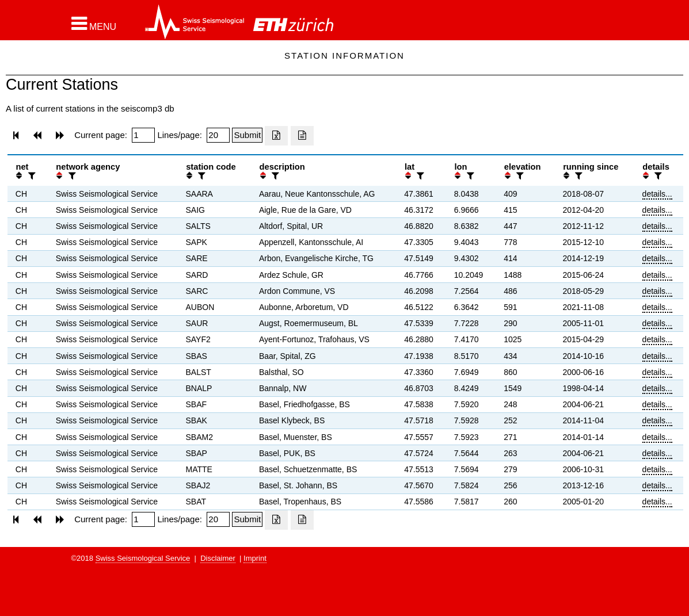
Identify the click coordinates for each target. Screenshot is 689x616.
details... (657, 194)
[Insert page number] (143, 135)
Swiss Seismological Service (143, 558)
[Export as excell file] (276, 136)
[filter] (31, 176)
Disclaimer (218, 558)
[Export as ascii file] (302, 136)
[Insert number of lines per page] (218, 135)
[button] (94, 24)
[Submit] (247, 135)
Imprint (255, 558)
